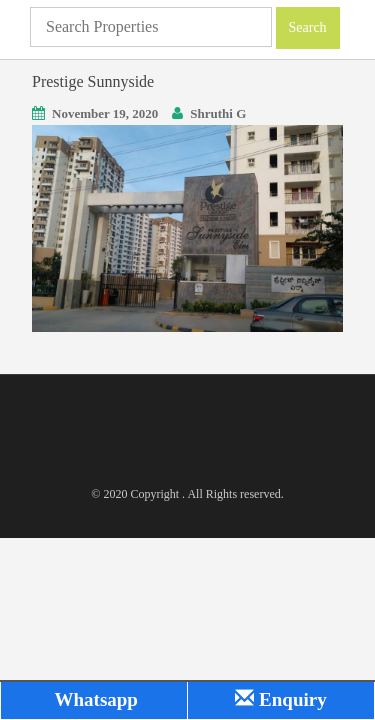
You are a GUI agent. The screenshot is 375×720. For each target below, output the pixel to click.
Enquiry (280, 699)
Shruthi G (218, 113)
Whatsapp (94, 699)
